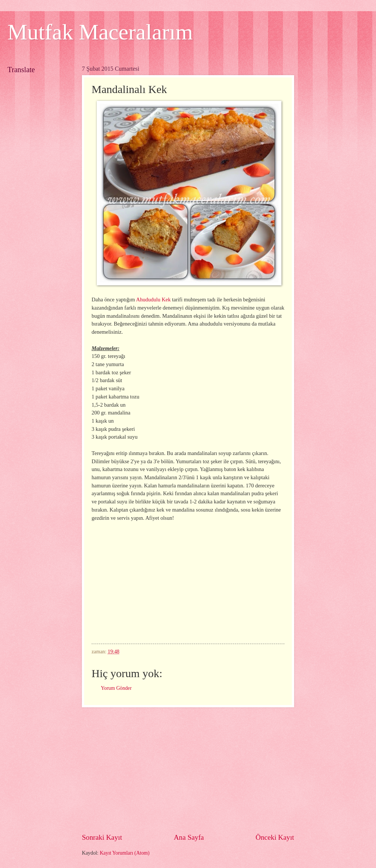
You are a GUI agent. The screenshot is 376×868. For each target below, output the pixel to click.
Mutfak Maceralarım (100, 32)
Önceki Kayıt (275, 837)
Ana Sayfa (189, 837)
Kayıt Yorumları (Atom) (125, 853)
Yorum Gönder (116, 688)
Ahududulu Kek (153, 300)
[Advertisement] (188, 770)
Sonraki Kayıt (102, 837)
